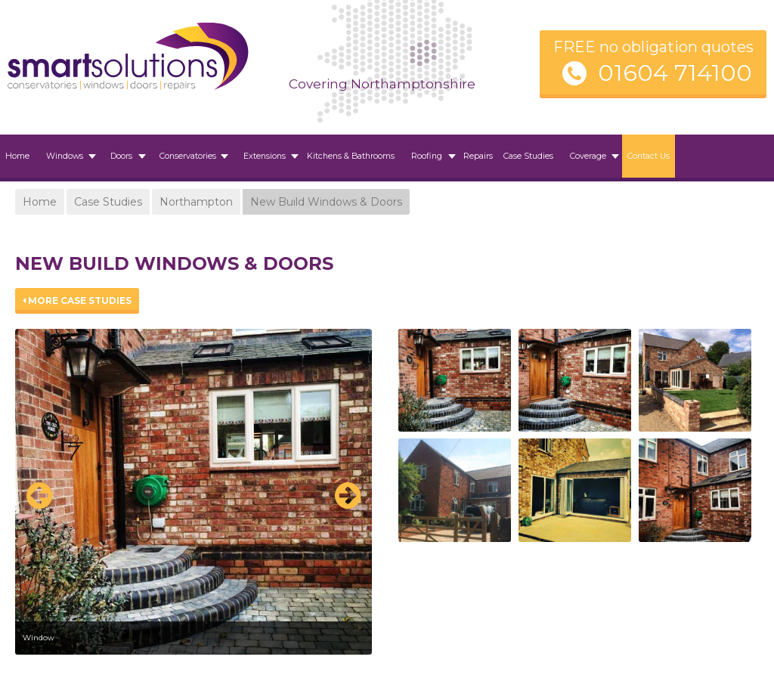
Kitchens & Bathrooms (351, 156)
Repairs (478, 156)
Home (17, 156)
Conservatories (188, 156)
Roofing (427, 156)
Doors (121, 156)
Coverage (588, 156)
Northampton (196, 202)
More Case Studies (77, 300)
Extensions (265, 156)
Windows (65, 156)
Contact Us (649, 156)
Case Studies (528, 156)
